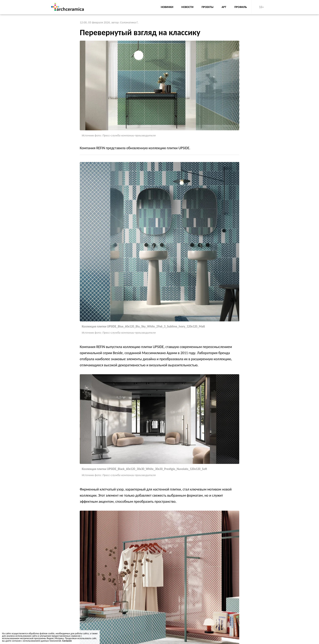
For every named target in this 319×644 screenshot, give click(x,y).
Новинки (167, 7)
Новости (187, 7)
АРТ (224, 7)
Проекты (208, 7)
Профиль (241, 7)
